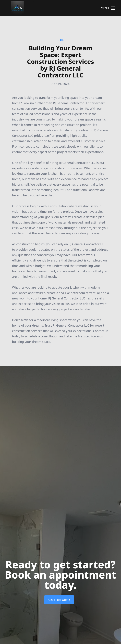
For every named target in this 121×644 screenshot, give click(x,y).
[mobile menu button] (113, 8)
